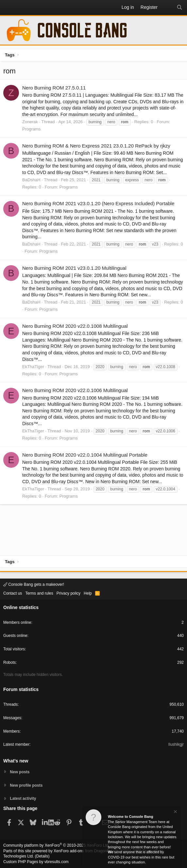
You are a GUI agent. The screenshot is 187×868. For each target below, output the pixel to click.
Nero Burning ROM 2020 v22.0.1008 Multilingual (75, 326)
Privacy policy (68, 593)
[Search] (179, 8)
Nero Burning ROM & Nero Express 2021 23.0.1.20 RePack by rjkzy (96, 146)
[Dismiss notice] (175, 812)
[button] (8, 8)
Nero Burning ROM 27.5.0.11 (54, 88)
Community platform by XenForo (56, 845)
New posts (20, 772)
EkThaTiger (33, 367)
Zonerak (30, 122)
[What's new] (167, 8)
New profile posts (26, 785)
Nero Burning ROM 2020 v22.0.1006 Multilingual (75, 390)
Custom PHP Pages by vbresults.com (36, 862)
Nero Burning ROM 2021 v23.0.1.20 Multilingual (74, 268)
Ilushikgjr (176, 744)
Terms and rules (39, 593)
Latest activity (23, 799)
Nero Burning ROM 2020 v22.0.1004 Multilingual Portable (85, 455)
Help (88, 593)
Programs (31, 129)
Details (42, 856)
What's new (16, 761)
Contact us (13, 593)
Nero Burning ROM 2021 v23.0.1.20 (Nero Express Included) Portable (98, 203)
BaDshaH (31, 180)
